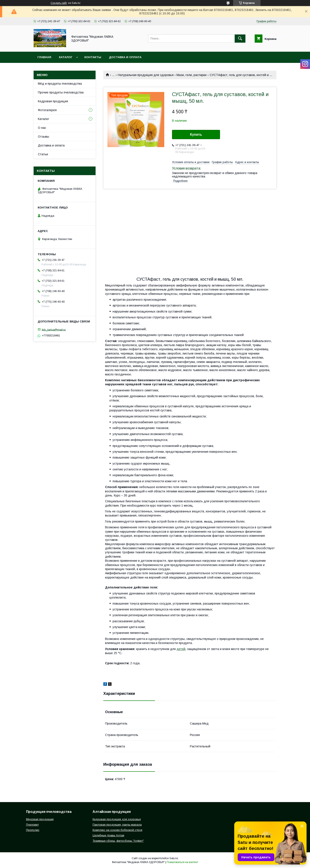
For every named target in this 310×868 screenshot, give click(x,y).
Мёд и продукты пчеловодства (60, 84)
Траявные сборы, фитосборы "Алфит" (118, 841)
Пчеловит (32, 825)
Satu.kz (174, 858)
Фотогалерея (47, 110)
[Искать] (240, 39)
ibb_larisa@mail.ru (54, 329)
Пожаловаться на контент (182, 862)
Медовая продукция (40, 819)
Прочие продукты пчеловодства (61, 92)
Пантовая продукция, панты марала (117, 825)
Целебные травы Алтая (108, 835)
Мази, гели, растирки (191, 75)
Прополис (33, 830)
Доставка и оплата (125, 57)
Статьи (43, 154)
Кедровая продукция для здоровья (117, 819)
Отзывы (43, 137)
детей (181, 649)
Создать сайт (59, 3)
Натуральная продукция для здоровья (146, 75)
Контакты (93, 57)
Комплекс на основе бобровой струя (117, 830)
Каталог (66, 57)
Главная (44, 57)
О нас (42, 128)
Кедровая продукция (53, 101)
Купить (196, 135)
